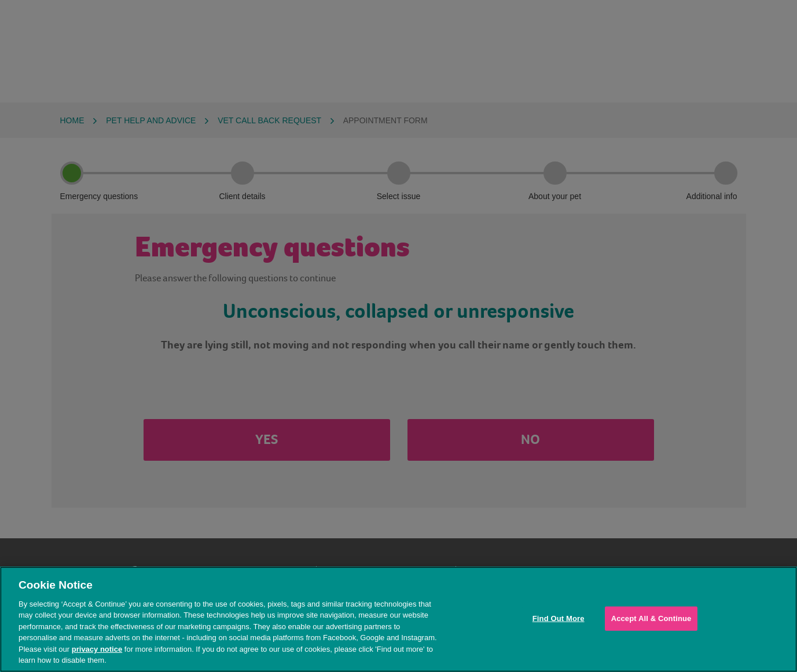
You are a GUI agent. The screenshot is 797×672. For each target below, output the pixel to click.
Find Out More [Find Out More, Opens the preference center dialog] (559, 618)
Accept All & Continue (651, 618)
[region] (398, 619)
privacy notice (97, 649)
